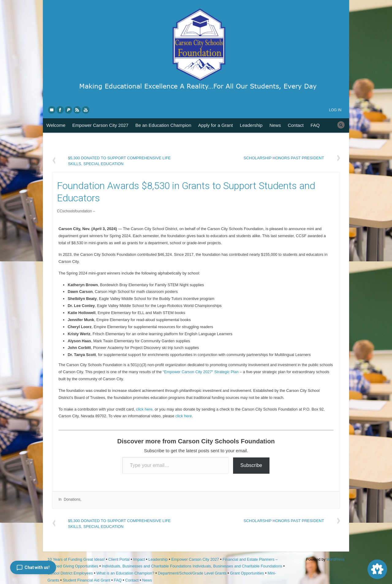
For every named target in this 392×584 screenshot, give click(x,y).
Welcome (56, 125)
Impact (139, 559)
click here (184, 416)
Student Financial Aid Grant (87, 580)
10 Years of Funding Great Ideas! (76, 559)
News (275, 125)
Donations (72, 499)
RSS (77, 110)
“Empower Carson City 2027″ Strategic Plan (201, 372)
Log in (335, 110)
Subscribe (251, 465)
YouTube (86, 110)
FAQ (315, 125)
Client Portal (119, 559)
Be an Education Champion (163, 125)
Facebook (60, 110)
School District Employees (70, 573)
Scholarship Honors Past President (284, 158)
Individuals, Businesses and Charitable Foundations (147, 566)
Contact (296, 125)
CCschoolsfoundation (74, 211)
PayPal (69, 110)
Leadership (251, 125)
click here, (145, 409)
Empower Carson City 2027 (100, 125)
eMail (52, 110)
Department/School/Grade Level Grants (192, 573)
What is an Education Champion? (125, 573)
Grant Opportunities (247, 573)
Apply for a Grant (215, 125)
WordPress (335, 559)
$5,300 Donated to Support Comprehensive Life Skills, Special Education (119, 161)
